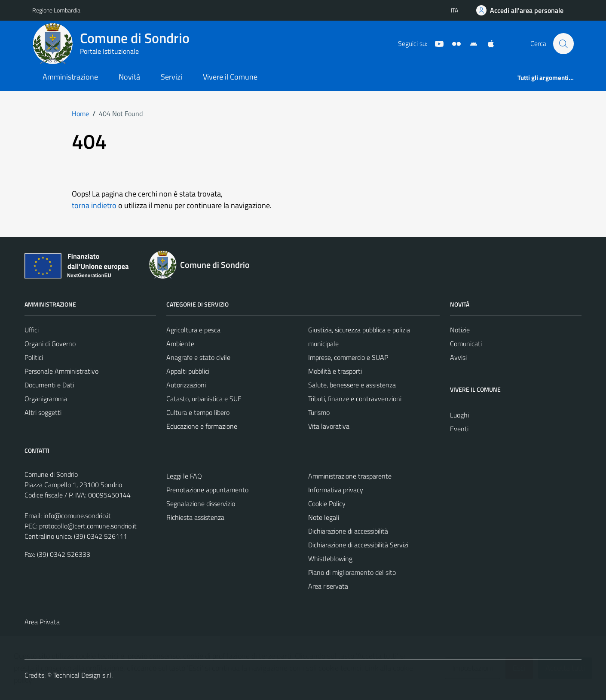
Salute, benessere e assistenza (352, 385)
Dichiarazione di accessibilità (348, 531)
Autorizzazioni (186, 385)
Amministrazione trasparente (350, 476)
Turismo (319, 412)
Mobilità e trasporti (335, 371)
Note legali (324, 517)
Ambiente (180, 344)
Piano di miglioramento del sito (352, 572)
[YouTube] (436, 43)
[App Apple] (487, 43)
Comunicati (466, 344)
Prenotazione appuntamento (207, 490)
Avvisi (458, 357)
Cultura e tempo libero (198, 412)
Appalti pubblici (188, 371)
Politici (34, 357)
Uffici (32, 330)
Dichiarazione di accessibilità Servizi (358, 545)
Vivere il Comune (230, 77)
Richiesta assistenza (195, 517)
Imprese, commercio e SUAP (348, 357)
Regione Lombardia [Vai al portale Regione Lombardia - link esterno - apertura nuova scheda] (56, 10)
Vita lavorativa (329, 426)
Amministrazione (70, 77)
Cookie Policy (327, 504)
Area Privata (42, 622)
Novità (129, 77)
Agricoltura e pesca (193, 330)
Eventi (459, 429)
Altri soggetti (43, 412)
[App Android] (470, 43)
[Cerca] (563, 43)
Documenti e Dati (49, 385)
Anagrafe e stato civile (198, 357)
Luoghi (459, 415)
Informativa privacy (336, 490)
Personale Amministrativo (61, 371)
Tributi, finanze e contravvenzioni (355, 399)
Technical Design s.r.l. (83, 675)
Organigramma (46, 399)
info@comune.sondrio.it (77, 516)
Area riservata (328, 586)
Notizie (460, 330)
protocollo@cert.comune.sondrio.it (88, 526)
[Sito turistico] (453, 43)
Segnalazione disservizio (201, 504)
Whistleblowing (330, 559)
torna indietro (94, 205)
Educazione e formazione (202, 426)
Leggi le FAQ (184, 476)
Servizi (171, 77)
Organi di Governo (50, 344)
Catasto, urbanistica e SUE (204, 399)
